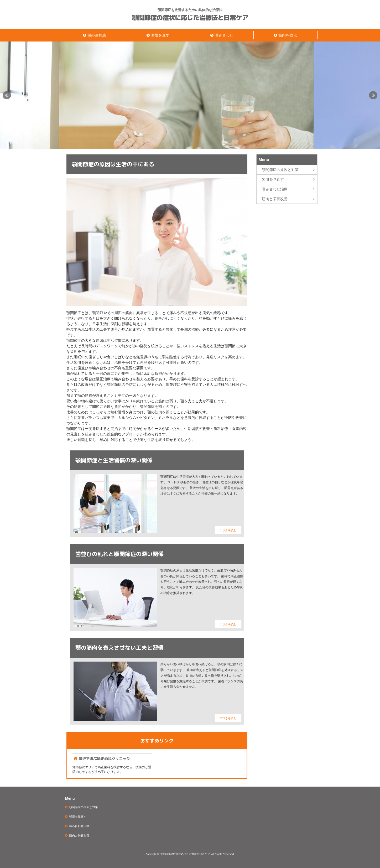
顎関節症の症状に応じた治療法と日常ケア (190, 18)
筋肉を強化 (288, 35)
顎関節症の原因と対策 (280, 170)
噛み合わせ (224, 35)
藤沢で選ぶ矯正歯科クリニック (104, 759)
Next (373, 95)
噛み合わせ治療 (275, 189)
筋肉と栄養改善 (275, 199)
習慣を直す (160, 35)
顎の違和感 (97, 35)
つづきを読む (228, 530)
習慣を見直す (273, 179)
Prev (7, 95)
